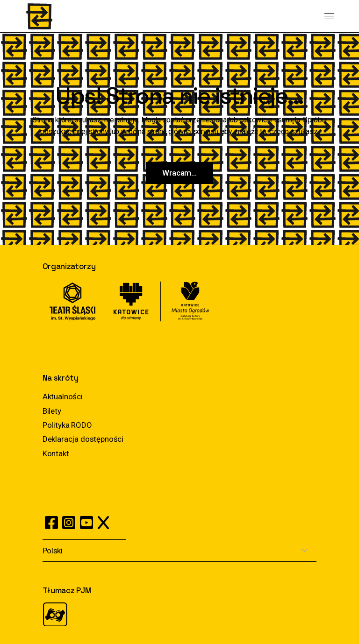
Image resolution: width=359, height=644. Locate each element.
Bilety (52, 411)
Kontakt (56, 453)
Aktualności (63, 396)
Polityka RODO (67, 425)
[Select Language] (179, 551)
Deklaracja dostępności (83, 439)
